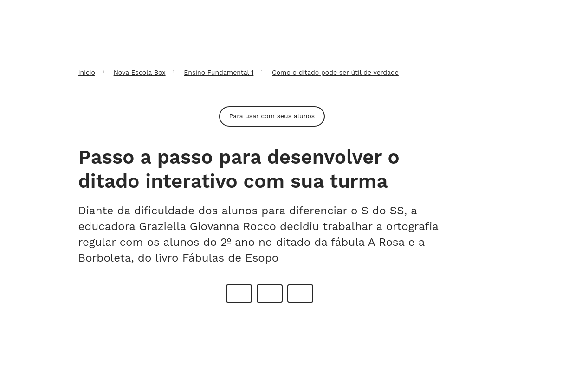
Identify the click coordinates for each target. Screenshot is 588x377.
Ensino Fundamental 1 (219, 72)
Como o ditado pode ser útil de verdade (335, 72)
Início (87, 72)
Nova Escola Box (140, 72)
